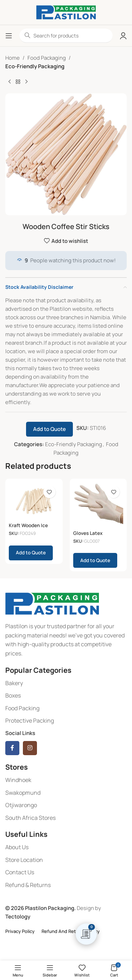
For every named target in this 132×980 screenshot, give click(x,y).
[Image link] (52, 603)
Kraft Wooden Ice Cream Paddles (28, 528)
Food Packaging (47, 58)
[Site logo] (66, 12)
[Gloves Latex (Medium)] (98, 505)
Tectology (18, 917)
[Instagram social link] (30, 748)
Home (12, 58)
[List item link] (66, 683)
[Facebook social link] (12, 748)
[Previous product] (10, 82)
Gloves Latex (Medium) (88, 536)
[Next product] (26, 82)
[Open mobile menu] (9, 36)
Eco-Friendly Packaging (35, 66)
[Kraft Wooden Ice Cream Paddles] (34, 501)
